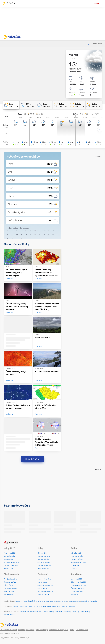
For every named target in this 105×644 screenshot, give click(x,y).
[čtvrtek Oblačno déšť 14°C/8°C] (44, 105)
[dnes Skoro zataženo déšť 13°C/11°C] (11, 105)
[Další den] (100, 130)
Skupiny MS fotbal (77, 559)
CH (44, 230)
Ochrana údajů (42, 630)
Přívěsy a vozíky (33, 606)
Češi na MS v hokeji (44, 562)
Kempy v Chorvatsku (44, 579)
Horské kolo (23, 606)
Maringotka (47, 606)
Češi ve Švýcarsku (43, 588)
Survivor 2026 (63, 601)
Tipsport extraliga (43, 569)
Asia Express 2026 (74, 601)
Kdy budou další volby (11, 565)
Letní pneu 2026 (76, 579)
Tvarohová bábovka (10, 588)
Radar (72, 630)
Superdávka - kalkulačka (89, 601)
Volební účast (8, 569)
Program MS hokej (44, 556)
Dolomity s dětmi (43, 594)
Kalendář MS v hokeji (44, 565)
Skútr (41, 606)
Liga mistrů (75, 569)
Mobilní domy (56, 606)
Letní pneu (59, 612)
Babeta (16, 606)
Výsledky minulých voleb (12, 562)
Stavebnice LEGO (36, 612)
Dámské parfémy (49, 612)
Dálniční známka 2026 (78, 582)
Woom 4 (64, 606)
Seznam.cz (97, 3)
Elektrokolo (72, 606)
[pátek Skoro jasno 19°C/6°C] (61, 105)
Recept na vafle (9, 591)
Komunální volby (9, 556)
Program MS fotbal (77, 556)
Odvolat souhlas (82, 630)
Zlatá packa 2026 (51, 601)
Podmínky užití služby (27, 630)
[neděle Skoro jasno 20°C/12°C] (94, 105)
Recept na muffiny (10, 582)
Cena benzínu (40, 601)
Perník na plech (9, 594)
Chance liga (75, 565)
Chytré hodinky (85, 612)
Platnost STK (75, 594)
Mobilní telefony (24, 612)
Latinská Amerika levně (45, 591)
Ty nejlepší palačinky (11, 579)
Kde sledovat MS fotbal (79, 562)
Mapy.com (18, 601)
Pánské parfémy (9, 614)
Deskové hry (67, 612)
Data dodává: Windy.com (59, 630)
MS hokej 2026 (42, 553)
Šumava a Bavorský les (45, 585)
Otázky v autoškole (77, 591)
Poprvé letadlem (43, 582)
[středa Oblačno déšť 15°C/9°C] (28, 105)
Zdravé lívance (9, 585)
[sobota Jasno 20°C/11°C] (77, 105)
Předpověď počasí (29, 601)
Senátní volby (8, 559)
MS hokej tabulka (43, 559)
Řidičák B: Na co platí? (78, 588)
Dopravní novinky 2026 (79, 585)
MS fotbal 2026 (76, 553)
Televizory (76, 612)
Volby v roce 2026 (10, 553)
